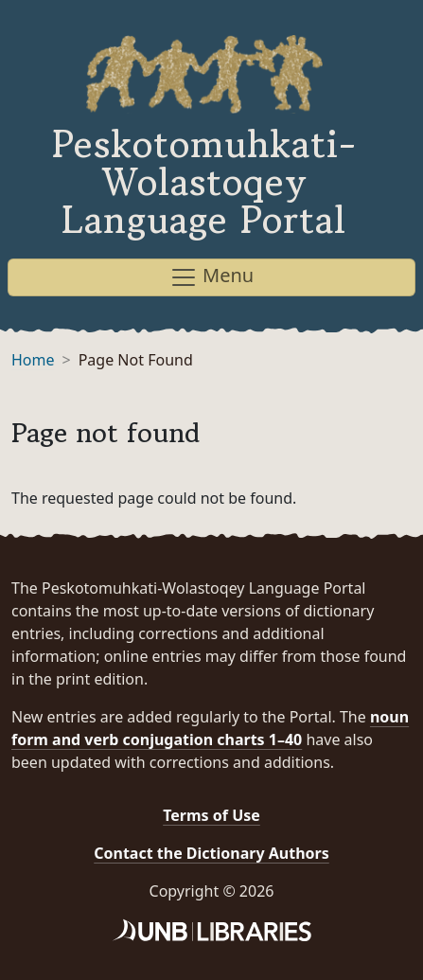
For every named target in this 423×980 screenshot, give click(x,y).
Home (33, 360)
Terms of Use (211, 815)
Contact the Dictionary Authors (211, 853)
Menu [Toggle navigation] (211, 277)
